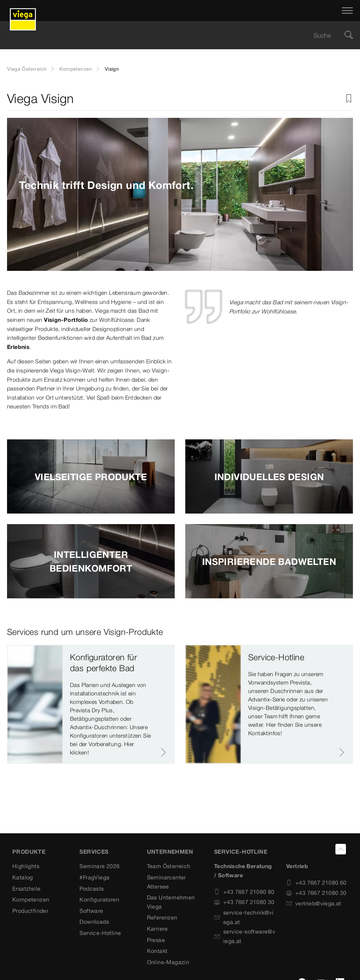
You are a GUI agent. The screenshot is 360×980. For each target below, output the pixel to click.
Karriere (157, 929)
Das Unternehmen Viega (171, 902)
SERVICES (94, 852)
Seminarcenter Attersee (166, 882)
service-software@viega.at (245, 936)
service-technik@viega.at (244, 917)
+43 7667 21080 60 (316, 883)
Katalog (23, 877)
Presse (156, 940)
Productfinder (30, 911)
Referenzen (162, 917)
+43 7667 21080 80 (244, 892)
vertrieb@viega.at (314, 903)
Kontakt (157, 951)
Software (91, 911)
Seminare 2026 (99, 866)
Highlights (26, 866)
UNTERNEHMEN (170, 852)
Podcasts (92, 889)
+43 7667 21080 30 (244, 902)
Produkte (29, 852)
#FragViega (94, 877)
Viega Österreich (27, 69)
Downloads (94, 922)
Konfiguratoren (99, 899)
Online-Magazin (168, 962)
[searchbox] (174, 35)
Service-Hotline (100, 933)
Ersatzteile (26, 889)
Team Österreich (169, 866)
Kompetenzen (76, 69)
